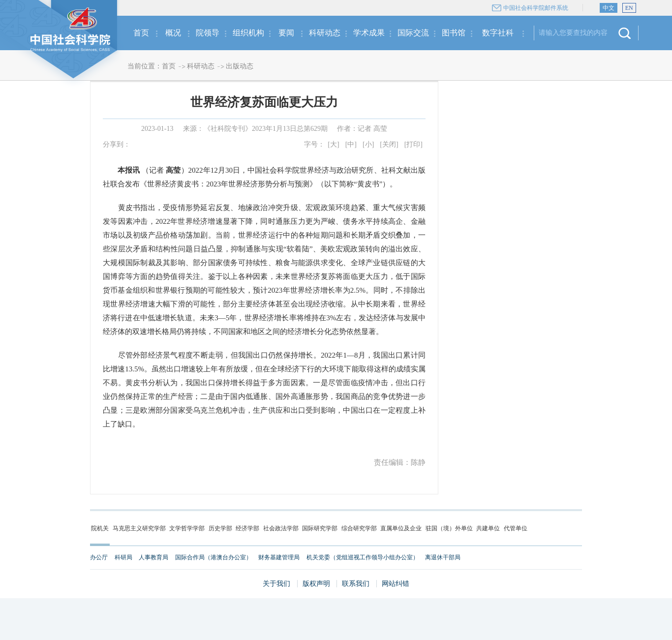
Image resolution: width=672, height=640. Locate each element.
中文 (609, 8)
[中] (351, 144)
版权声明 (316, 584)
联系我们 (356, 584)
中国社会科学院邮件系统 (536, 8)
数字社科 (498, 33)
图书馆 (454, 33)
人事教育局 (153, 557)
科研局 (123, 557)
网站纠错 (396, 584)
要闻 (286, 33)
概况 (173, 33)
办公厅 (99, 557)
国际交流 (413, 33)
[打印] (413, 144)
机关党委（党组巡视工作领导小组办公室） (363, 557)
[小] (368, 144)
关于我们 (276, 584)
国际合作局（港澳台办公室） (214, 557)
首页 (141, 33)
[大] (333, 144)
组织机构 (248, 33)
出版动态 (240, 66)
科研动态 (325, 33)
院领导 (208, 33)
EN (629, 8)
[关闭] (389, 144)
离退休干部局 (443, 557)
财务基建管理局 (279, 557)
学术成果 (369, 33)
